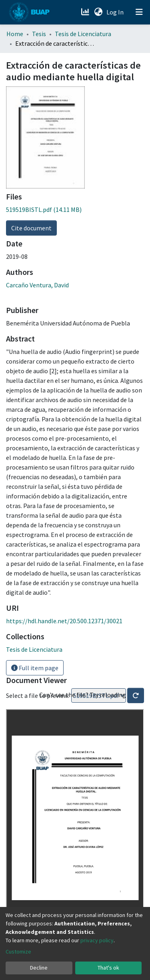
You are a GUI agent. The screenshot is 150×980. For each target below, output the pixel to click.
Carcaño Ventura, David (37, 285)
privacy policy (97, 940)
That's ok (108, 968)
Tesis (39, 34)
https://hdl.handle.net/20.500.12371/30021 (64, 621)
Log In (116, 12)
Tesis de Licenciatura (83, 34)
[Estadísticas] (86, 12)
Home (15, 34)
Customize (18, 952)
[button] (98, 12)
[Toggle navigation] (139, 12)
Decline (39, 968)
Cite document (31, 228)
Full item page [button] (35, 668)
